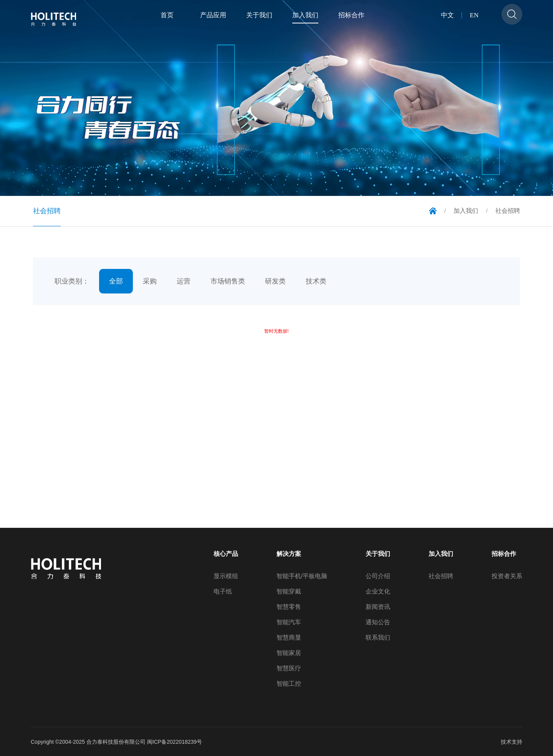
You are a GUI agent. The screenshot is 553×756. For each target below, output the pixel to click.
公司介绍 (378, 576)
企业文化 (378, 592)
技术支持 (512, 742)
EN (474, 15)
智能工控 (289, 684)
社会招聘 (441, 576)
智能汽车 (289, 622)
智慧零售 (289, 607)
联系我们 (378, 638)
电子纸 (223, 592)
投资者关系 (507, 576)
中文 (447, 15)
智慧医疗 (289, 668)
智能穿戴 (289, 592)
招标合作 (504, 554)
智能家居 (289, 653)
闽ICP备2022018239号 (175, 742)
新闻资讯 (378, 607)
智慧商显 (289, 638)
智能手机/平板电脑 (302, 576)
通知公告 (378, 622)
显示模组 (226, 576)
